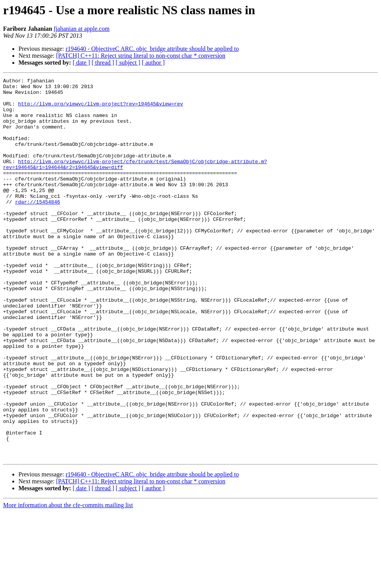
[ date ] (81, 63)
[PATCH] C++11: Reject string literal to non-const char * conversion (141, 56)
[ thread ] (103, 63)
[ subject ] (128, 63)
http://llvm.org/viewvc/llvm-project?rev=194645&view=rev (101, 109)
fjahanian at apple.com (82, 29)
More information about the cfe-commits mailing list (68, 581)
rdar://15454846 (37, 227)
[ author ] (153, 63)
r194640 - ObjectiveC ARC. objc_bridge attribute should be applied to (152, 49)
